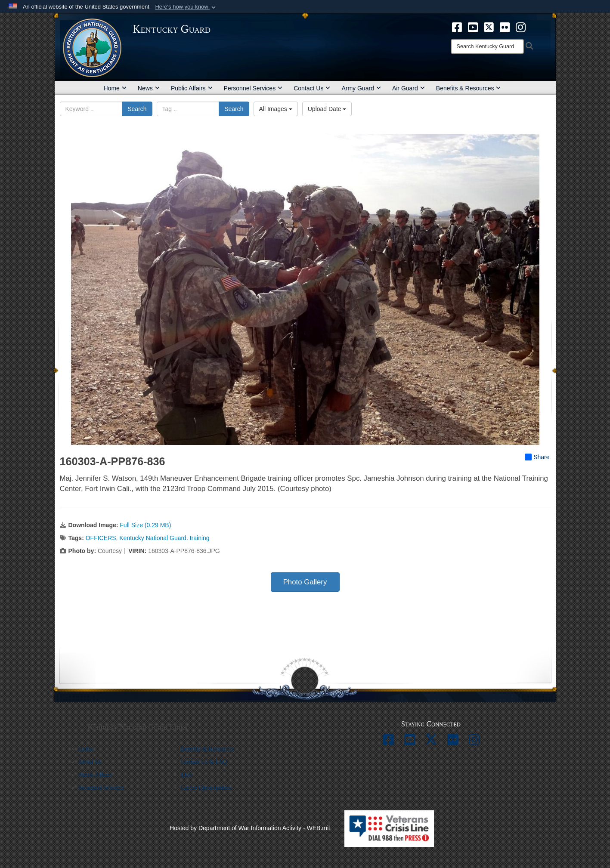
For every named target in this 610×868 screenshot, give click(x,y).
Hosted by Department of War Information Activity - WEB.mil (250, 828)
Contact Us (312, 88)
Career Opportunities (206, 788)
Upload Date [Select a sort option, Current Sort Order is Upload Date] (327, 109)
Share (537, 457)
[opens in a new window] (457, 27)
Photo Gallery (305, 582)
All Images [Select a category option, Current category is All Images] (276, 109)
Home (115, 88)
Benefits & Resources (469, 88)
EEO (187, 775)
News (149, 88)
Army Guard (361, 88)
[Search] (487, 46)
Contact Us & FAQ (204, 762)
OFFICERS (101, 538)
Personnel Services (253, 88)
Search (137, 109)
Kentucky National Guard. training (164, 538)
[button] (186, 7)
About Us (90, 762)
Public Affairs (192, 88)
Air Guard (409, 88)
